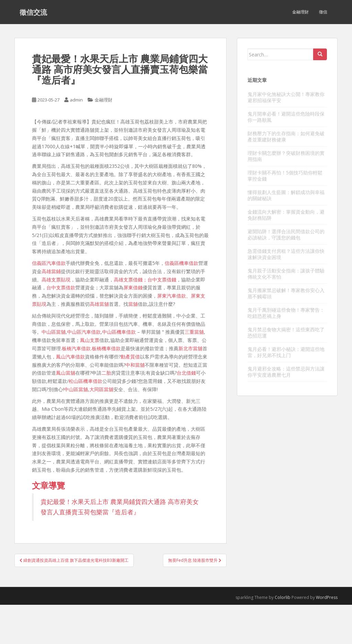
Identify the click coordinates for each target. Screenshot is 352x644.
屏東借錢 (133, 287)
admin (76, 100)
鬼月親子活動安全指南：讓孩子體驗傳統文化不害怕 (286, 274)
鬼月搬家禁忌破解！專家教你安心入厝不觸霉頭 (286, 293)
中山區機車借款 (119, 332)
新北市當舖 (190, 348)
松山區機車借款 (86, 381)
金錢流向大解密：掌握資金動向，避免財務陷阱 (286, 215)
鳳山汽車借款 (70, 357)
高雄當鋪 (51, 271)
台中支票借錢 (162, 280)
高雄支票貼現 (56, 280)
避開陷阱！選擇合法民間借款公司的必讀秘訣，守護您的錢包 (286, 234)
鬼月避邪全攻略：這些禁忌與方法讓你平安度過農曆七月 (286, 372)
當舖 (133, 304)
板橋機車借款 (106, 348)
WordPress (327, 597)
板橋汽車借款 (76, 348)
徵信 (323, 12)
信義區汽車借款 (49, 263)
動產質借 (130, 357)
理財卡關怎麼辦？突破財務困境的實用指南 (286, 156)
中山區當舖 (54, 332)
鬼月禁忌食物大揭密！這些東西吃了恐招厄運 (286, 332)
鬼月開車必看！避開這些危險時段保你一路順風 (286, 117)
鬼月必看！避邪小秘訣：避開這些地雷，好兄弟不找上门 (286, 352)
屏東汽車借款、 (174, 296)
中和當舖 (135, 365)
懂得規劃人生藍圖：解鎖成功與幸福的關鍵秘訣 (286, 195)
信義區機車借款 (181, 263)
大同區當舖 (101, 389)
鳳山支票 (90, 340)
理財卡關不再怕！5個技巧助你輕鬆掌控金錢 (285, 176)
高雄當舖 (99, 304)
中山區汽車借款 (84, 332)
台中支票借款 (61, 287)
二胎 (106, 373)
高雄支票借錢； (131, 280)
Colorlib (283, 597)
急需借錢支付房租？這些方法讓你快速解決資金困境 (286, 254)
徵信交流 (33, 12)
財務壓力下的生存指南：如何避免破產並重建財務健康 (286, 136)
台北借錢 (186, 373)
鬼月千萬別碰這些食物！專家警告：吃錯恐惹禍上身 (286, 313)
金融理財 (300, 12)
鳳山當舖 (66, 373)
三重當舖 (194, 332)
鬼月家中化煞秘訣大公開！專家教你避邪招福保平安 (286, 97)
